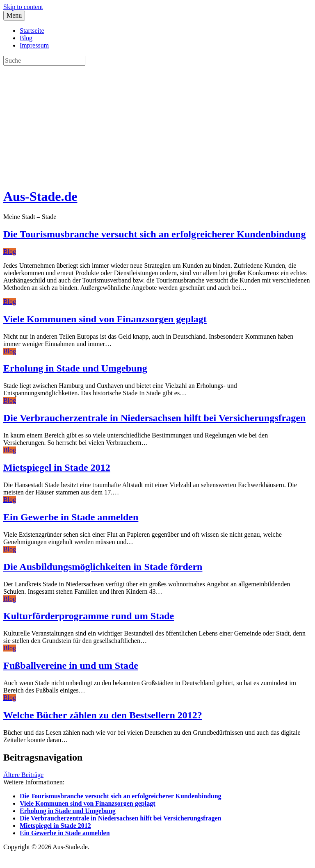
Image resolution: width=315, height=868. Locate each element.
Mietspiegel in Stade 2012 (57, 467)
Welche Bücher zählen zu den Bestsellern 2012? (103, 715)
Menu (14, 15)
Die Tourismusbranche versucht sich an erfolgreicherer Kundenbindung (154, 234)
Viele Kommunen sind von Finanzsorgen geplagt (105, 319)
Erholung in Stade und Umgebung (75, 368)
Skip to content (23, 7)
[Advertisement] (157, 123)
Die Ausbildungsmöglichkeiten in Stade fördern (103, 567)
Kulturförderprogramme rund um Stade (89, 616)
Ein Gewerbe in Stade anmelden (71, 517)
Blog (26, 38)
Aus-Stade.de (40, 196)
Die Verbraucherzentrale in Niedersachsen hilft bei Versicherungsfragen (154, 418)
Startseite (32, 31)
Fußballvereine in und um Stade (71, 665)
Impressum (34, 45)
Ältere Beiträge (23, 775)
